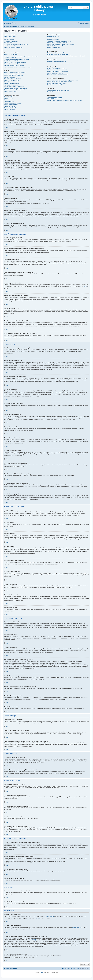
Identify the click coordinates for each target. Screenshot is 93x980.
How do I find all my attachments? (56, 92)
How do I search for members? (55, 73)
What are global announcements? (12, 103)
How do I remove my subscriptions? (56, 85)
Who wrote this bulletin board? (55, 97)
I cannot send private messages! (55, 53)
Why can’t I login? (8, 43)
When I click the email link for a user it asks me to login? (18, 67)
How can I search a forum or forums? (57, 68)
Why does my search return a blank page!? (58, 72)
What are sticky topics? (10, 106)
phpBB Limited (50, 916)
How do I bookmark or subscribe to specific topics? (60, 82)
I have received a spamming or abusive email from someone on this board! (66, 56)
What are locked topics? (10, 108)
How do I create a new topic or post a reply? (15, 72)
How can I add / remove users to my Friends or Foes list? (62, 63)
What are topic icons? (9, 109)
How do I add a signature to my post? (13, 76)
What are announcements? (11, 105)
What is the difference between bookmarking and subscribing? (63, 80)
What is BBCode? (8, 97)
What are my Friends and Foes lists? (57, 61)
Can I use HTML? (8, 98)
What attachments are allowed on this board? (59, 90)
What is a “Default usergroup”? (55, 46)
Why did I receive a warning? (11, 85)
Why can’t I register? (9, 40)
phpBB (86, 287)
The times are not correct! (10, 58)
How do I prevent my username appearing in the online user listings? (21, 56)
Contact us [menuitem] (66, 968)
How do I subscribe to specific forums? (57, 83)
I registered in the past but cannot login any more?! (17, 44)
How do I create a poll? (10, 77)
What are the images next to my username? (15, 62)
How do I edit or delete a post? (12, 74)
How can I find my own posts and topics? (58, 75)
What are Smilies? (8, 100)
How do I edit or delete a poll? (11, 80)
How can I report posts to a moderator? (14, 87)
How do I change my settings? (11, 54)
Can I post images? (9, 101)
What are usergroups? (53, 40)
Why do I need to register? (11, 36)
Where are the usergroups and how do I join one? (60, 41)
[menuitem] (14, 23)
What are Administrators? (54, 36)
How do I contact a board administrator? (57, 102)
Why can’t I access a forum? (11, 82)
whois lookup (33, 940)
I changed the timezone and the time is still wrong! (16, 59)
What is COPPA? (8, 38)
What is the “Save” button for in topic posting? (15, 88)
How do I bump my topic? (10, 91)
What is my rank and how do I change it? (14, 65)
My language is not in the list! (11, 61)
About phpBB (38, 918)
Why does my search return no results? (57, 70)
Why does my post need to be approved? (14, 90)
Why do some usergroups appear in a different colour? (61, 44)
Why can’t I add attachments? (11, 83)
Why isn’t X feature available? (55, 99)
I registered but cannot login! (11, 41)
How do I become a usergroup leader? (57, 43)
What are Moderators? (53, 38)
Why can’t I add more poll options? (13, 79)
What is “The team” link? (53, 48)
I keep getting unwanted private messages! (58, 54)
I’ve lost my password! (9, 46)
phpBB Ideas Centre (78, 927)
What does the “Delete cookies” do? (13, 49)
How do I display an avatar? (11, 64)
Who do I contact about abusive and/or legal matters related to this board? (66, 100)
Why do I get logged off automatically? (13, 48)
